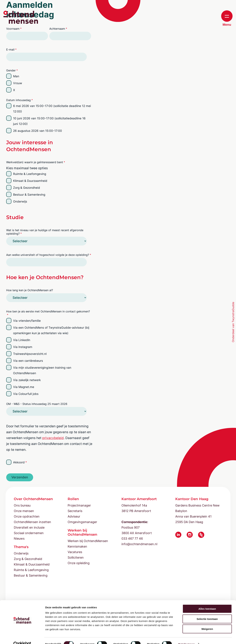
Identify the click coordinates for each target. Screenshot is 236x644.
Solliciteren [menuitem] (76, 557)
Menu (227, 18)
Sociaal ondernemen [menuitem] (29, 533)
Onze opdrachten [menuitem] (27, 516)
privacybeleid (53, 438)
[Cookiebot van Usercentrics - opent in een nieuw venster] (22, 637)
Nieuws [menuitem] (19, 539)
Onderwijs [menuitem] (21, 553)
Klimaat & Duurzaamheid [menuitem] (32, 564)
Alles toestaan (207, 602)
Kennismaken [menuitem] (77, 546)
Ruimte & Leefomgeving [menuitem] (31, 570)
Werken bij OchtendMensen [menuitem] (88, 541)
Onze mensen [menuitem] (24, 511)
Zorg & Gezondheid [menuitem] (28, 559)
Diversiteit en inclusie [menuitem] (29, 527)
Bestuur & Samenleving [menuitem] (31, 575)
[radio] (49, 76)
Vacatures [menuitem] (75, 552)
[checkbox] (49, 83)
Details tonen (186, 637)
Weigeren (207, 622)
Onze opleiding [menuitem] (79, 563)
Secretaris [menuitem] (75, 511)
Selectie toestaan (207, 612)
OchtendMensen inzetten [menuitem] (32, 522)
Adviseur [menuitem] (74, 516)
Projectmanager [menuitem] (79, 505)
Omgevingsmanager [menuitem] (82, 522)
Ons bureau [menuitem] (22, 505)
